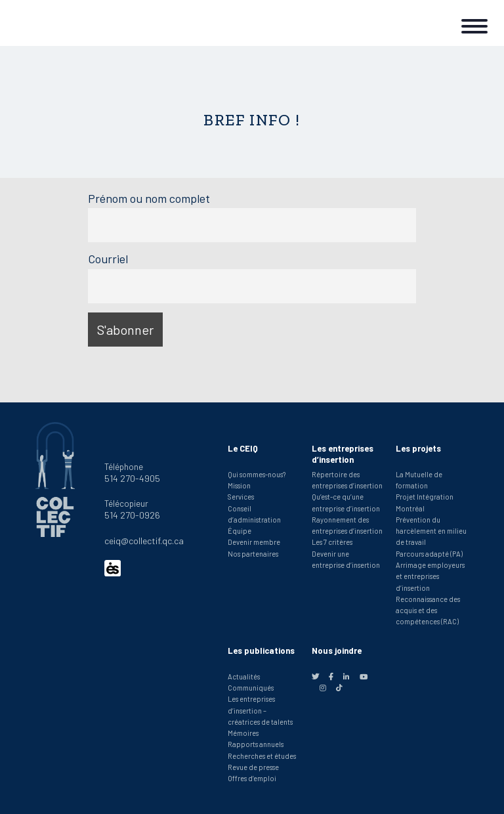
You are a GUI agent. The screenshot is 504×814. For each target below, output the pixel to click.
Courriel (108, 259)
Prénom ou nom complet (149, 198)
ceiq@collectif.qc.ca (144, 541)
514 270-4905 (132, 478)
